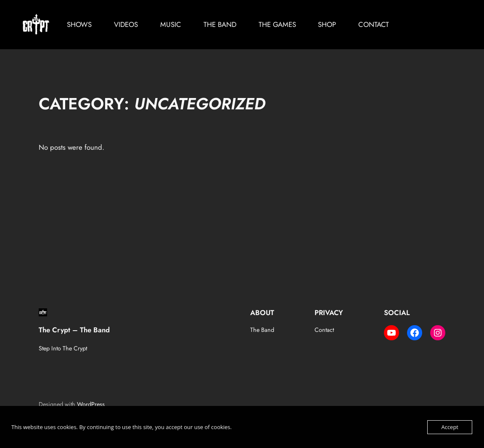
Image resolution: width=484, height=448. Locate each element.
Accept (450, 427)
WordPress (91, 404)
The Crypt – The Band (74, 330)
